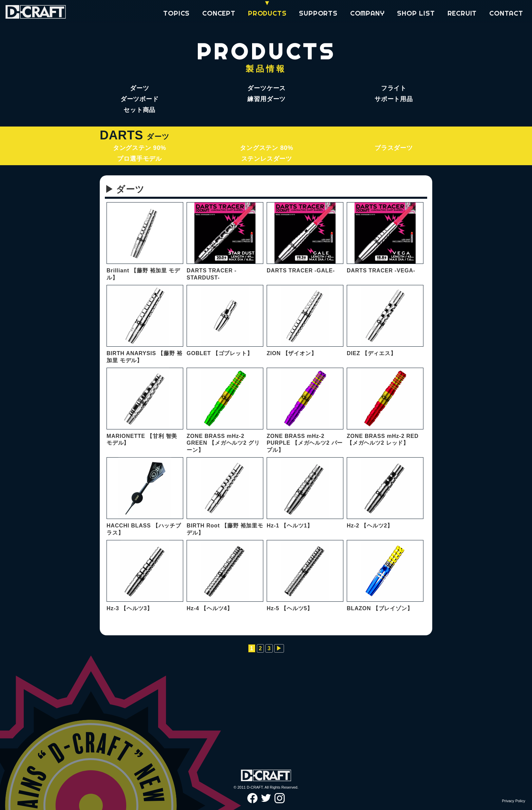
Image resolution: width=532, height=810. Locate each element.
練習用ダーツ (267, 99)
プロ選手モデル (139, 159)
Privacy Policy (514, 801)
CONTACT (506, 13)
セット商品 (139, 110)
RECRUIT (462, 13)
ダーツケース (267, 88)
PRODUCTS (267, 13)
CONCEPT (219, 13)
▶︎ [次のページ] (279, 648)
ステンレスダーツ (267, 159)
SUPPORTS (318, 13)
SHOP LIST (416, 13)
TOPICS (176, 13)
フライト (394, 88)
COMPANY (367, 13)
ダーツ (139, 88)
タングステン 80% (267, 148)
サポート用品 (394, 99)
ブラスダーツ (394, 148)
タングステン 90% (140, 148)
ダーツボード (140, 99)
